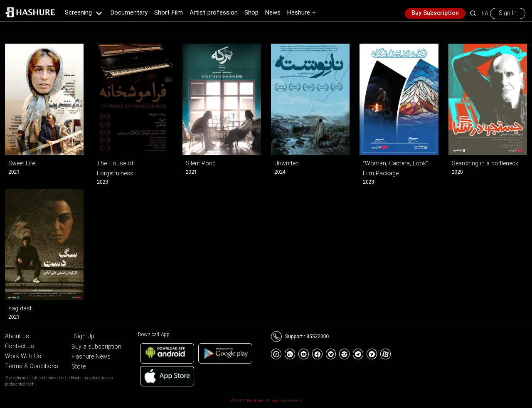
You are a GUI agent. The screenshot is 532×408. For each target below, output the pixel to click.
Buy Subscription (435, 13)
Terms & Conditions (32, 366)
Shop (251, 13)
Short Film (169, 13)
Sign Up (84, 337)
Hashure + (302, 13)
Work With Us (23, 356)
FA (485, 13)
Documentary (129, 13)
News (273, 13)
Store (79, 367)
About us (17, 337)
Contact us (20, 347)
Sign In (508, 13)
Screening (84, 13)
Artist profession (214, 13)
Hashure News (91, 357)
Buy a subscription (96, 347)
